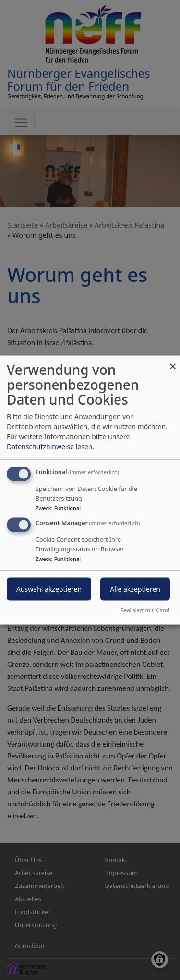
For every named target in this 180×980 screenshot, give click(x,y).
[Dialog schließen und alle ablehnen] (173, 362)
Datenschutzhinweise (40, 447)
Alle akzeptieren (135, 589)
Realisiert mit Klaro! (145, 610)
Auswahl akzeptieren (49, 589)
